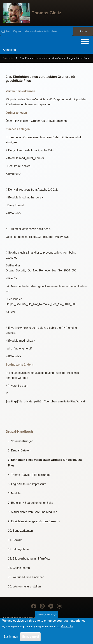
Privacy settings (46, 615)
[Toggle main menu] (46, 42)
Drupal (31, 618)
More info (67, 627)
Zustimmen (11, 637)
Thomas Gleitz (46, 13)
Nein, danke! (30, 637)
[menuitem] (9, 50)
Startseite (8, 58)
